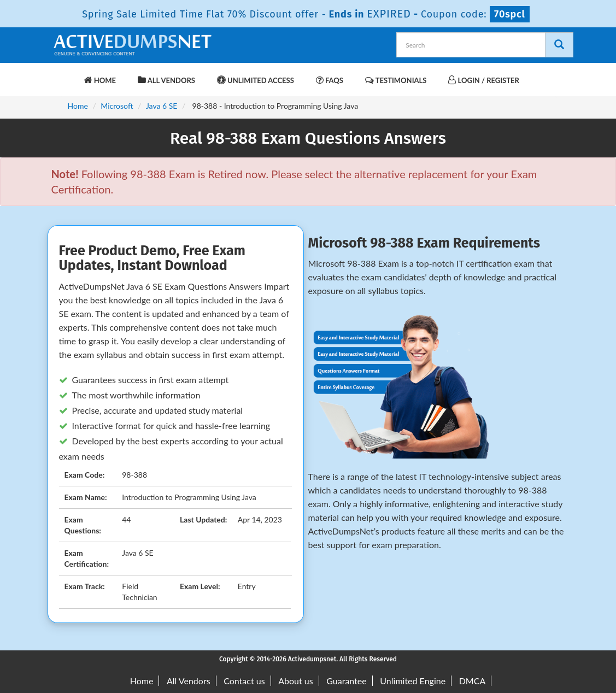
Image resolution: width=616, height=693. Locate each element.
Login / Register (483, 80)
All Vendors (166, 80)
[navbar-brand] (65, 75)
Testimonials (396, 80)
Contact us (244, 681)
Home (100, 80)
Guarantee (346, 681)
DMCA (473, 681)
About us (295, 681)
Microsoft (117, 106)
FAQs (330, 80)
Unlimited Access (256, 80)
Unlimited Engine (413, 681)
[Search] (559, 45)
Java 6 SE (162, 106)
